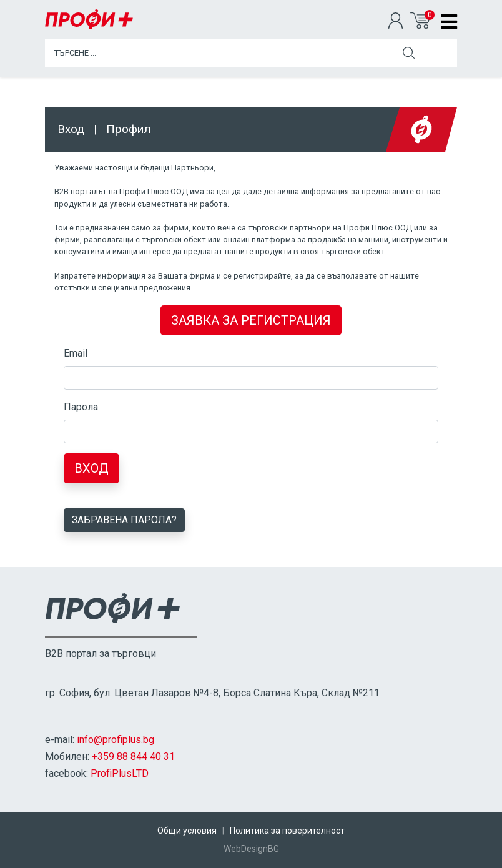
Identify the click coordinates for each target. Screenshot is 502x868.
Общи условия (187, 831)
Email (76, 353)
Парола (81, 407)
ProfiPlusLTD (120, 773)
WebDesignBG (251, 849)
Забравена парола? (124, 520)
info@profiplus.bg (116, 740)
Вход (91, 468)
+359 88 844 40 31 (133, 757)
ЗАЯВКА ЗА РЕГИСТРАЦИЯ (251, 320)
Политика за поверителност (287, 831)
